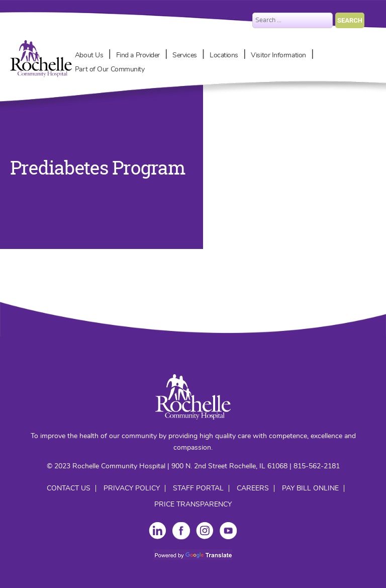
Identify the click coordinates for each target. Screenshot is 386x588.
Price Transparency (193, 505)
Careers (253, 488)
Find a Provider (138, 55)
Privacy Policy (132, 488)
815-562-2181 (317, 466)
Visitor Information (278, 55)
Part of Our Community (110, 69)
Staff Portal (198, 488)
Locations (224, 55)
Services (184, 55)
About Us (89, 55)
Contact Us (69, 488)
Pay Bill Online (310, 488)
